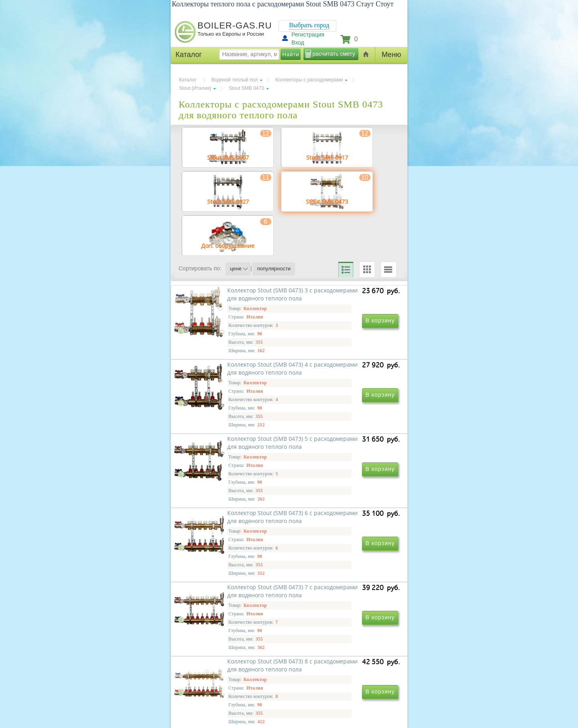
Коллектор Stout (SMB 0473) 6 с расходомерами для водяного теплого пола (342, 492)
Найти (291, 54)
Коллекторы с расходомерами (309, 80)
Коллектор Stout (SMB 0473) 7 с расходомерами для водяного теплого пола (233, 607)
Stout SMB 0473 (246, 88)
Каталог (188, 80)
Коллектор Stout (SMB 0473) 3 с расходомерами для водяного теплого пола (233, 376)
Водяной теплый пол (235, 80)
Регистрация (308, 34)
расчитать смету (334, 54)
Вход (298, 43)
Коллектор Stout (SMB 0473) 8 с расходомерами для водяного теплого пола (342, 607)
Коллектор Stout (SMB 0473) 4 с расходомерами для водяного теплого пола (342, 376)
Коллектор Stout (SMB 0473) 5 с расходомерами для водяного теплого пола (233, 492)
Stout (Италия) (195, 88)
